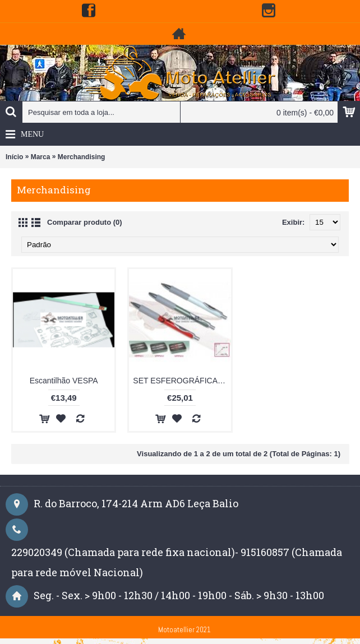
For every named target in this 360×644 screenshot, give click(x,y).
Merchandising (82, 157)
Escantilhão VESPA (64, 381)
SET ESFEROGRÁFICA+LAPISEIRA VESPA (182, 381)
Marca (41, 157)
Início (14, 157)
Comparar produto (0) (85, 222)
